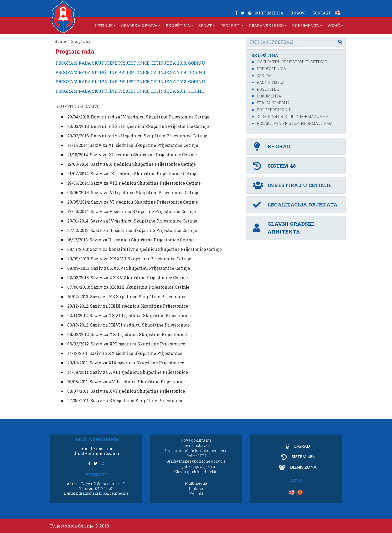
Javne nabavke (196, 445)
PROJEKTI (230, 25)
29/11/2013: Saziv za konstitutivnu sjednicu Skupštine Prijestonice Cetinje (145, 249)
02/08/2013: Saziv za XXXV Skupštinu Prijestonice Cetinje (128, 278)
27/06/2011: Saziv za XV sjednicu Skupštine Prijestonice (125, 400)
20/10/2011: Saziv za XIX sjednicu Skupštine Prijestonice (126, 363)
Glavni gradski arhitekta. (196, 472)
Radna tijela (271, 82)
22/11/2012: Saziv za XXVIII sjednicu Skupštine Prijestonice (129, 315)
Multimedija (196, 483)
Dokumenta (269, 96)
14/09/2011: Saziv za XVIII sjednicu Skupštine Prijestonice (128, 372)
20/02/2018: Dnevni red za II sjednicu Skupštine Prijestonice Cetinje (137, 136)
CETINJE (104, 25)
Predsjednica (271, 69)
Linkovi (196, 488)
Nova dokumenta (196, 440)
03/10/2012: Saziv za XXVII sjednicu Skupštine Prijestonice (128, 325)
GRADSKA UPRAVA (139, 25)
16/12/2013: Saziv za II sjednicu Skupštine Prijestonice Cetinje (131, 240)
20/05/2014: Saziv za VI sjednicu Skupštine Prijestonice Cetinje (133, 202)
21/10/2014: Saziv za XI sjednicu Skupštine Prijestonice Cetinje (132, 155)
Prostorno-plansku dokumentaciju (196, 451)
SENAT (205, 25)
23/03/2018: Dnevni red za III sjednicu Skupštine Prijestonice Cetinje (138, 126)
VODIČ (334, 25)
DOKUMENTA (306, 25)
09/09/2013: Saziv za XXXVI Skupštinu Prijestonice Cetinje (129, 268)
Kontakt (196, 494)
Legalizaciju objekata (196, 466)
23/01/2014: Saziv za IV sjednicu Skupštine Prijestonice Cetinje (132, 221)
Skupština (81, 41)
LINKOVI (298, 13)
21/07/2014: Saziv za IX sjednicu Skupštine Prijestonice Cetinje (132, 174)
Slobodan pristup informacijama (293, 117)
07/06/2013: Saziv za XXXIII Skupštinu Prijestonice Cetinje (128, 287)
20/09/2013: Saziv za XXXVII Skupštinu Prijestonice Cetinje (129, 259)
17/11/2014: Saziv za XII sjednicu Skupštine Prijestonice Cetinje (133, 145)
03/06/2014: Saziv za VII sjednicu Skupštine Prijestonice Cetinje (133, 192)
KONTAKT (322, 13)
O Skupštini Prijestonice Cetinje (292, 62)
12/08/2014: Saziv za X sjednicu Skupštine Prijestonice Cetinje (131, 164)
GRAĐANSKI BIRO (266, 25)
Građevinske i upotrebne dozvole (196, 461)
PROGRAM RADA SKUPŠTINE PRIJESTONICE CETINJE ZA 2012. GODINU (130, 82)
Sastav (264, 76)
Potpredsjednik (274, 110)
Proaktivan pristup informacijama (295, 123)
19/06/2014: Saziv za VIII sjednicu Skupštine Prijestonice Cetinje (134, 183)
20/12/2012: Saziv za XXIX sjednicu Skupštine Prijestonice (128, 306)
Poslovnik (268, 89)
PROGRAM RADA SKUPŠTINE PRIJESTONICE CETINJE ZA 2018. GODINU (130, 63)
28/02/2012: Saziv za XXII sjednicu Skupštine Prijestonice (127, 334)
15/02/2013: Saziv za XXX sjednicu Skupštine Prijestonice (127, 296)
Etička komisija (273, 103)
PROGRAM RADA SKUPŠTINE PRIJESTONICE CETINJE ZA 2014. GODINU (130, 72)
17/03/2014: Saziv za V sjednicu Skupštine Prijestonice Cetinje (132, 211)
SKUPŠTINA (178, 25)
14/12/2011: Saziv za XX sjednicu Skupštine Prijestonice (125, 353)
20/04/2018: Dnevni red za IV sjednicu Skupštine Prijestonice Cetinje (138, 117)
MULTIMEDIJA (269, 13)
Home (60, 41)
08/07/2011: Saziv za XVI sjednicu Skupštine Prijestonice (126, 391)
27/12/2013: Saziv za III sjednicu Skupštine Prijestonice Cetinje (132, 230)
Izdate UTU (196, 456)
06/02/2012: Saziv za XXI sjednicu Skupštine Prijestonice (126, 344)
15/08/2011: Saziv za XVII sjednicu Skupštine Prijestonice (127, 382)
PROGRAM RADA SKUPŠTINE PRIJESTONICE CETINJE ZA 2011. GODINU (130, 91)
